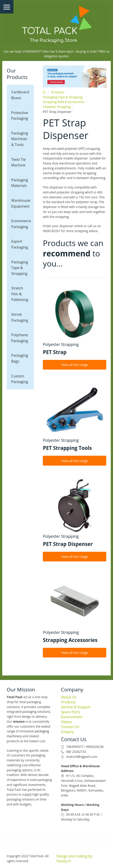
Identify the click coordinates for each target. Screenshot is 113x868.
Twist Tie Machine (18, 162)
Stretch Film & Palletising (20, 294)
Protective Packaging (20, 116)
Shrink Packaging (20, 317)
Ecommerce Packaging (21, 224)
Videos (67, 722)
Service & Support (76, 707)
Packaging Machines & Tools (20, 139)
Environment (72, 717)
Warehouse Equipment (21, 203)
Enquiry (67, 732)
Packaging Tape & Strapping (20, 268)
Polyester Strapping (57, 107)
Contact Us (70, 727)
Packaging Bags (20, 358)
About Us (69, 697)
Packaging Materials (20, 183)
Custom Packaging (20, 379)
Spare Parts (71, 712)
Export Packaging (20, 244)
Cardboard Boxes (20, 95)
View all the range (75, 365)
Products (57, 92)
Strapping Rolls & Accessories (64, 102)
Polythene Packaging (20, 338)
